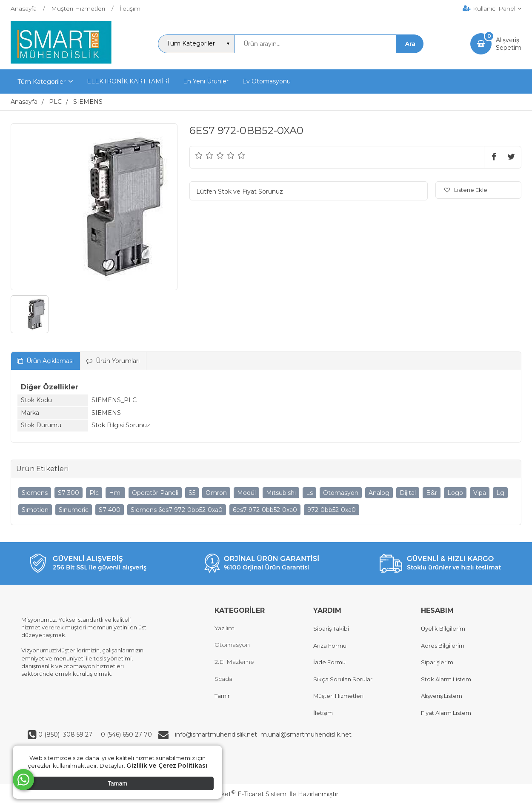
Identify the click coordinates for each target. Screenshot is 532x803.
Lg (500, 493)
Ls (309, 493)
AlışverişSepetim (509, 44)
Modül (246, 493)
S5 (192, 493)
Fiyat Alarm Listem (446, 713)
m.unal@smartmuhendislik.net (306, 734)
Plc (94, 493)
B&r (432, 493)
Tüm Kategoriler (41, 82)
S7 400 (110, 510)
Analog (379, 493)
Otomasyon (341, 493)
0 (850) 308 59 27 (66, 734)
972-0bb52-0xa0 (332, 510)
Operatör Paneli (155, 493)
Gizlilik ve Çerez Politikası (167, 766)
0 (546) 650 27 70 (126, 734)
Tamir (222, 696)
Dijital (408, 493)
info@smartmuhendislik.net (218, 734)
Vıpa (480, 493)
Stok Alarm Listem (446, 679)
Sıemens (35, 493)
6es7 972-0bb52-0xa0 (265, 510)
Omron (216, 493)
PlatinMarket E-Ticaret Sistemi (240, 794)
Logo (455, 493)
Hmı (115, 493)
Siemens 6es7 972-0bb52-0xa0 (177, 510)
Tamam (117, 783)
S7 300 (69, 493)
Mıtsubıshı (281, 493)
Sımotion (35, 510)
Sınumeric (74, 510)
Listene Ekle (466, 190)
